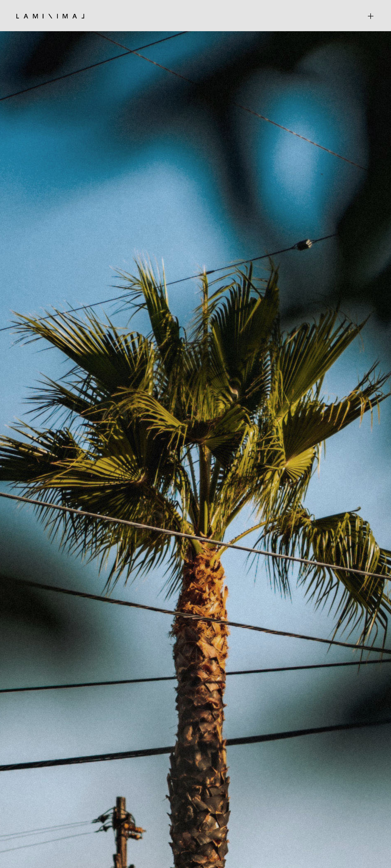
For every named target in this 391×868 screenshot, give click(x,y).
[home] (50, 16)
